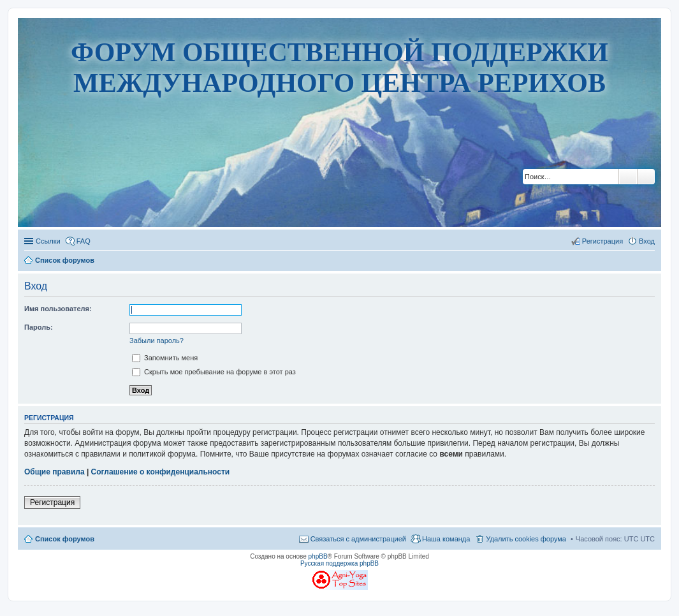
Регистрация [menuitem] (602, 241)
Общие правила (55, 472)
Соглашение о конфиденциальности (161, 472)
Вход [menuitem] (647, 241)
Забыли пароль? (157, 341)
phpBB (318, 556)
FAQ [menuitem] (84, 241)
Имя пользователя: (58, 309)
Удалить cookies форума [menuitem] (526, 539)
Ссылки (48, 241)
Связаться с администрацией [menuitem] (358, 539)
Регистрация (52, 502)
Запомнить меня (165, 358)
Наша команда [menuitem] (446, 539)
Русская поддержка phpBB (339, 563)
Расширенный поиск (646, 177)
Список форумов (65, 539)
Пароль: (39, 327)
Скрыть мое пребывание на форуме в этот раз (214, 372)
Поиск (628, 177)
